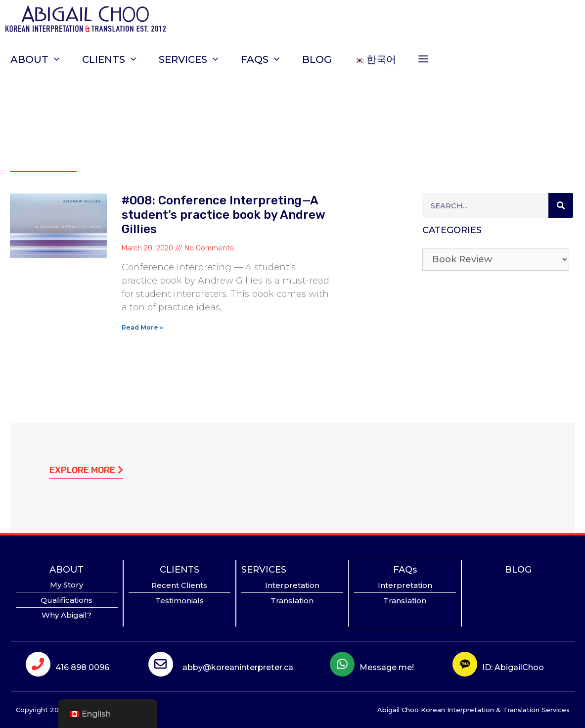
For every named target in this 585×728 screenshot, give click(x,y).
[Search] (561, 205)
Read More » (142, 327)
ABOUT (41, 59)
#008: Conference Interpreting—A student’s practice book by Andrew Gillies (223, 215)
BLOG (317, 59)
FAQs (266, 59)
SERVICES (195, 59)
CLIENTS (115, 59)
